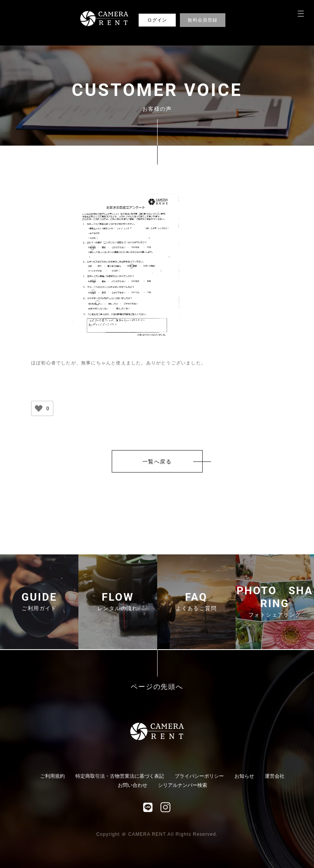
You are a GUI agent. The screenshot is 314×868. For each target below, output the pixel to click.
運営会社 (275, 776)
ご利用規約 (52, 776)
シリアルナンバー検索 (183, 785)
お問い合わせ (133, 785)
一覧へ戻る (157, 461)
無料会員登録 (202, 20)
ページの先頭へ (157, 687)
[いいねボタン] (39, 408)
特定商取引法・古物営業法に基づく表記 (120, 776)
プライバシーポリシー (199, 776)
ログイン (157, 20)
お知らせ (244, 776)
